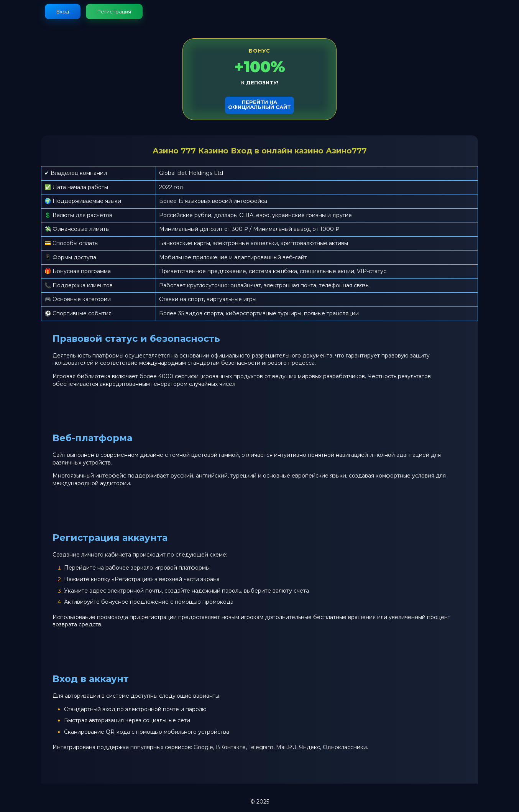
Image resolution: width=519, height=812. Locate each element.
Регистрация (114, 12)
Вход (63, 12)
